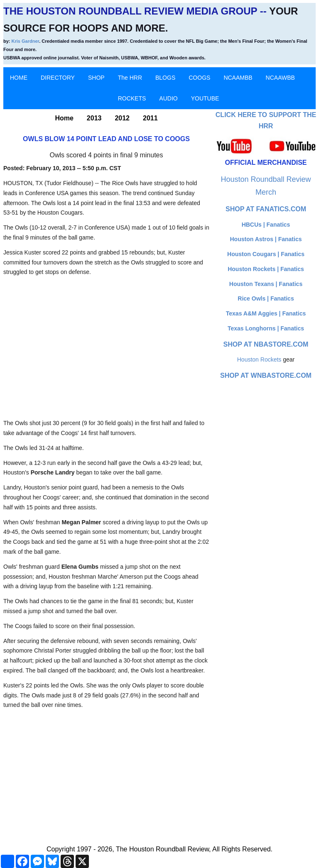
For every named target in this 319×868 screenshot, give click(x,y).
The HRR (130, 78)
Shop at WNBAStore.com (266, 375)
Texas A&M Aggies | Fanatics (266, 313)
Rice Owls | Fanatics (266, 298)
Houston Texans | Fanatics (266, 284)
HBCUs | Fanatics (266, 225)
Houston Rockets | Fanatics (266, 269)
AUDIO (168, 98)
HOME (19, 78)
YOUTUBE (205, 98)
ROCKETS (132, 98)
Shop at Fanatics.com (266, 209)
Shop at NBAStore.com (266, 344)
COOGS (199, 78)
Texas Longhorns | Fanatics (266, 328)
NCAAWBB (280, 78)
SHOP (96, 78)
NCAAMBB (238, 78)
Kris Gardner (26, 41)
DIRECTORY (58, 78)
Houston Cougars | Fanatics (266, 254)
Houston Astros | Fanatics (266, 239)
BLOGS (165, 78)
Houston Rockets (259, 359)
